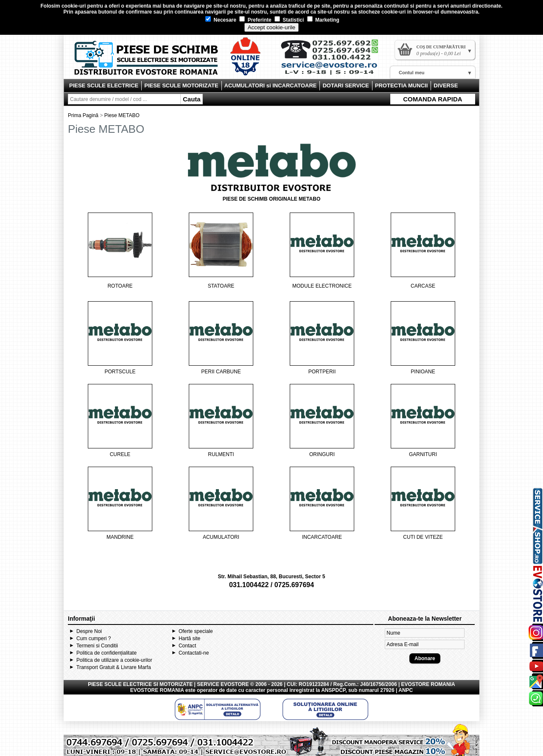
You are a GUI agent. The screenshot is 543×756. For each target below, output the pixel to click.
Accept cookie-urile (272, 27)
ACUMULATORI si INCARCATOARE (271, 85)
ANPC (406, 690)
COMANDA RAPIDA (432, 99)
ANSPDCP (333, 690)
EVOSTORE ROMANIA (157, 690)
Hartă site (189, 638)
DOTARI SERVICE (346, 85)
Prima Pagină (83, 115)
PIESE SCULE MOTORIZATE (181, 85)
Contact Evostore (333, 60)
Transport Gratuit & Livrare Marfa (114, 667)
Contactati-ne (194, 653)
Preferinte (255, 20)
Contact (187, 646)
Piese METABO (122, 115)
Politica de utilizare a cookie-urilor (114, 660)
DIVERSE (446, 85)
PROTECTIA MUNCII (401, 85)
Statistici (289, 20)
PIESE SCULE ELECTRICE (104, 85)
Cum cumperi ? (94, 638)
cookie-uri (74, 6)
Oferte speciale (196, 631)
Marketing (323, 20)
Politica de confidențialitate (106, 653)
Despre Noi (89, 631)
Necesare (221, 20)
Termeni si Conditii (97, 646)
